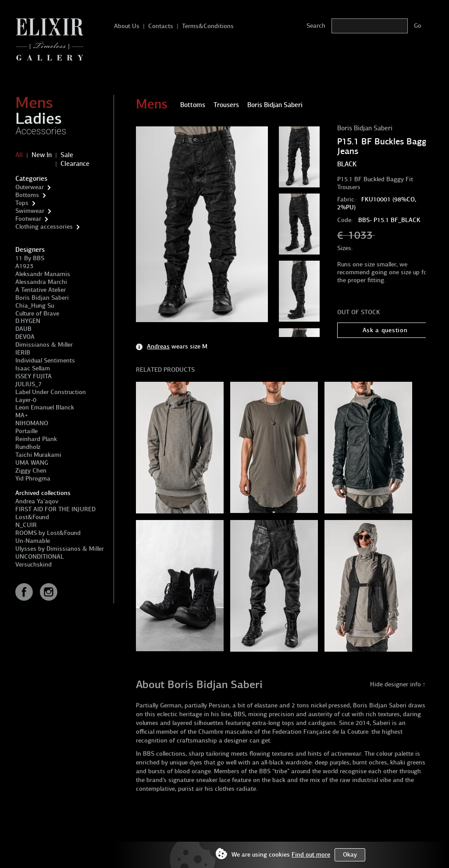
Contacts (161, 26)
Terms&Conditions (208, 26)
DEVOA (25, 337)
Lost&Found (32, 517)
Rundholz (28, 447)
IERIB (23, 353)
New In (42, 155)
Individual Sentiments (45, 360)
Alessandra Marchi (41, 282)
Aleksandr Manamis (43, 274)
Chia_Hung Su (35, 306)
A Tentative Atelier (41, 290)
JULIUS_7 (29, 384)
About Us (127, 26)
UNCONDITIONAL (40, 557)
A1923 (24, 266)
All (19, 155)
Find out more (311, 855)
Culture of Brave (37, 314)
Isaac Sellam (33, 368)
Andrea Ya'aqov (37, 501)
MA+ (22, 415)
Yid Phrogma (33, 479)
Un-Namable (33, 541)
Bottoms (27, 195)
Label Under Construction (51, 392)
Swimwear (30, 211)
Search (316, 26)
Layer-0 (26, 400)
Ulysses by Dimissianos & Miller (60, 549)
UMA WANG (32, 463)
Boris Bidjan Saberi (42, 298)
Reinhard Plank (36, 439)
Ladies (39, 118)
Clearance (75, 164)
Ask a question (385, 330)
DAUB (23, 329)
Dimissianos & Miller (44, 345)
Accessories (41, 131)
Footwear (28, 219)
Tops (22, 203)
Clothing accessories (44, 227)
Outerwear (30, 187)
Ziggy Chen (31, 471)
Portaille (27, 431)
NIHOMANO (32, 423)
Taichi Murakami (38, 455)
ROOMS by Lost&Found (48, 533)
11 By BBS (30, 258)
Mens (34, 103)
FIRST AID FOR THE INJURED (55, 509)
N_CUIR (26, 525)
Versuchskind (34, 565)
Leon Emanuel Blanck (45, 407)
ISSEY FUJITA (34, 376)
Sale (67, 155)
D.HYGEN (28, 321)
